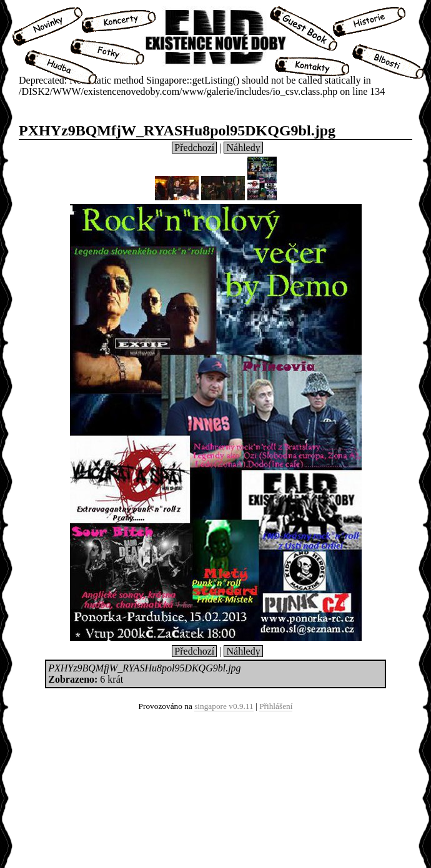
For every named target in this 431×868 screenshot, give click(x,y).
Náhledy (243, 148)
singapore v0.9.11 (224, 706)
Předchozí (194, 148)
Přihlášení (276, 706)
